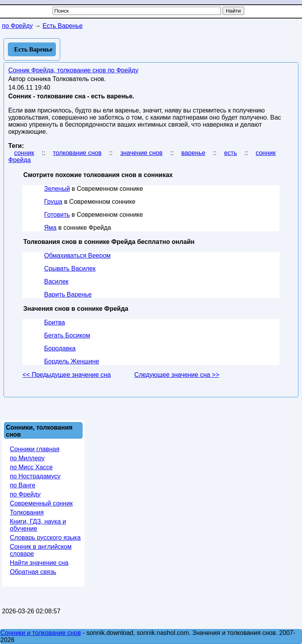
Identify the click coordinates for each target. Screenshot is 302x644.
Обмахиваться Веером (77, 256)
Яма (50, 228)
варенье (193, 153)
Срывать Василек (70, 268)
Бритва (54, 322)
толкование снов (77, 153)
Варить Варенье (68, 294)
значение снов (141, 153)
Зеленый (57, 189)
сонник (24, 153)
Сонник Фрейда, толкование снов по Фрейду (73, 70)
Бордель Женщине (72, 361)
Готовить (57, 215)
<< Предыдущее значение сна (66, 375)
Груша (53, 202)
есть (231, 153)
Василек (56, 281)
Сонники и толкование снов (41, 633)
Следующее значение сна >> (177, 375)
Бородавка (60, 348)
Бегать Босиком (67, 335)
